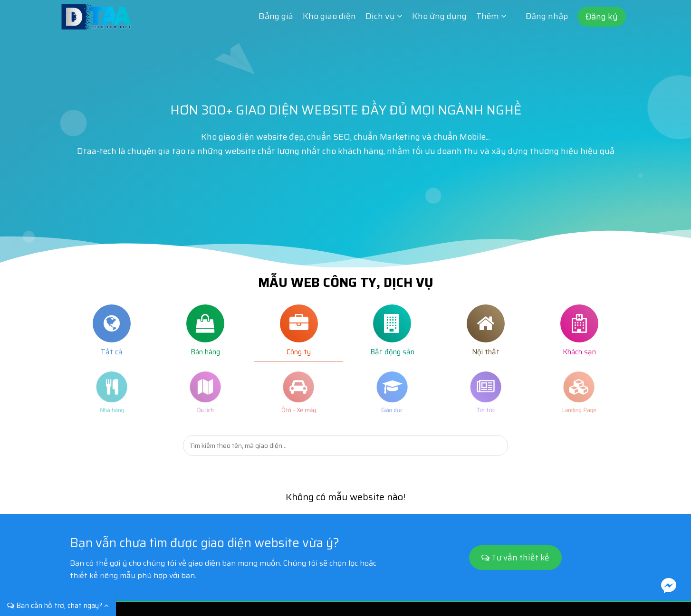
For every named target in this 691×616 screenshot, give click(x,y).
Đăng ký (602, 17)
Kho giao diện (329, 16)
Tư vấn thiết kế (515, 558)
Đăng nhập (547, 16)
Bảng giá (276, 16)
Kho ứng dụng (439, 16)
